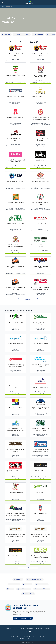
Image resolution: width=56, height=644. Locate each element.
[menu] (2, 2)
